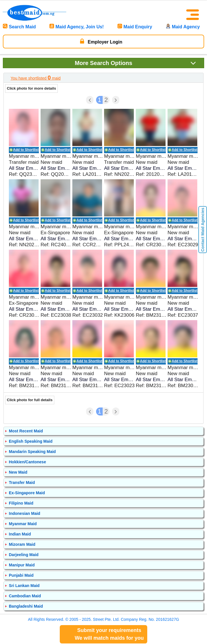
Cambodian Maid (25, 596)
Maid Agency (183, 27)
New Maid (18, 472)
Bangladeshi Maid (26, 606)
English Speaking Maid (31, 441)
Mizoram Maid (22, 544)
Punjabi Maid (21, 575)
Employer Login (101, 41)
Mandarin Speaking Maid (32, 452)
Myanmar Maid (23, 524)
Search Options (135, 63)
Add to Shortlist (26, 150)
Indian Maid (20, 534)
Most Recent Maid (26, 431)
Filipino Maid (21, 503)
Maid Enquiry (135, 27)
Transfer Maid (22, 482)
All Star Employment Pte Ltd (24, 168)
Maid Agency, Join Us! (77, 27)
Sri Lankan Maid (24, 586)
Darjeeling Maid (24, 555)
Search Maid (19, 27)
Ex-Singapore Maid (27, 493)
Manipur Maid (22, 565)
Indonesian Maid (25, 513)
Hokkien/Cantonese (27, 462)
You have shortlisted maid (36, 78)
